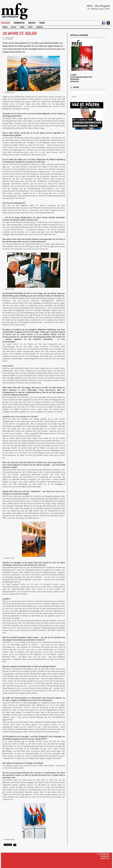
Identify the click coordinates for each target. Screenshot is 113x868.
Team (42, 23)
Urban (5, 27)
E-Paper (73, 75)
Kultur (14, 27)
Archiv (32, 23)
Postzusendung (103, 854)
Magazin (5, 23)
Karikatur (19, 23)
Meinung (39, 27)
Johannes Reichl (9, 38)
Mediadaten (75, 79)
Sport (30, 27)
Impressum (74, 81)
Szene (22, 27)
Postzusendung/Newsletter (81, 77)
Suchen (74, 97)
